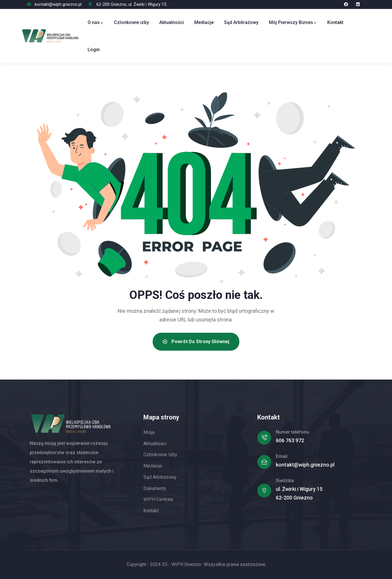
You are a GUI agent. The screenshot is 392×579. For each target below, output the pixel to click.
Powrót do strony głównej (196, 342)
